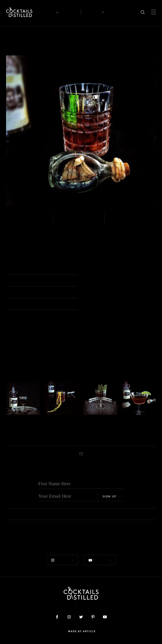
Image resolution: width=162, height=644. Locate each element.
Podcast (116, 607)
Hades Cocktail (16, 429)
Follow (62, 560)
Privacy (89, 607)
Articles (71, 12)
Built (114, 221)
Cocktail (20, 438)
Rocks (90, 269)
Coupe (97, 438)
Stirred (10, 438)
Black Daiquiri (132, 429)
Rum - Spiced (21, 221)
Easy (63, 221)
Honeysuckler (100, 426)
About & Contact (54, 607)
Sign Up (111, 496)
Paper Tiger (59, 426)
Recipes (91, 12)
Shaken (88, 438)
